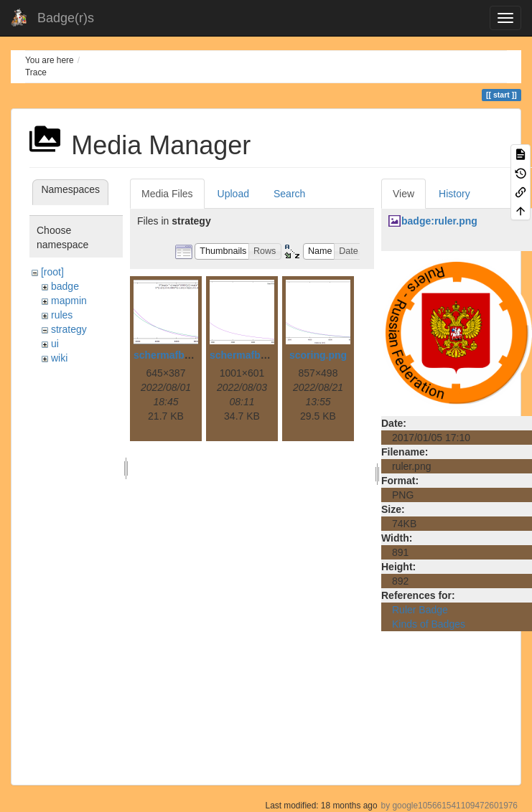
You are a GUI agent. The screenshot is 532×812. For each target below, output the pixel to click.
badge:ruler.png (439, 221)
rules (62, 315)
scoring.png (318, 355)
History (454, 194)
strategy (69, 329)
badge (65, 286)
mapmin (69, 301)
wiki (59, 358)
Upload (233, 194)
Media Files (167, 194)
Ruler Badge (420, 610)
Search (289, 194)
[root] (52, 272)
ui (55, 344)
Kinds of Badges (429, 624)
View (403, 194)
